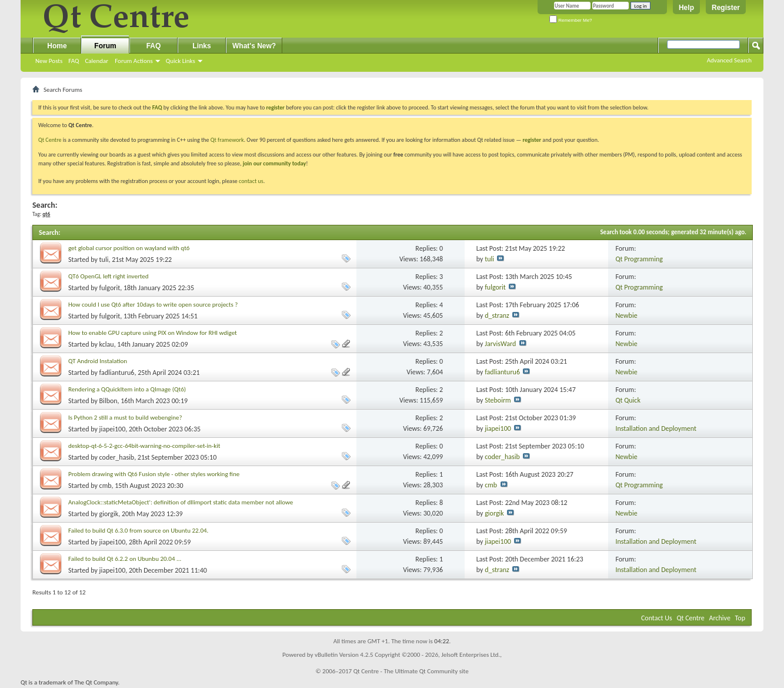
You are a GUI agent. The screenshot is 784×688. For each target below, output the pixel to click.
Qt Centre (50, 140)
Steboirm (498, 400)
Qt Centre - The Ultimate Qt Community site (411, 671)
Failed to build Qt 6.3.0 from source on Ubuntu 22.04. (138, 531)
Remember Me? (571, 20)
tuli (104, 260)
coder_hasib (117, 457)
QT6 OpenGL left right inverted (109, 276)
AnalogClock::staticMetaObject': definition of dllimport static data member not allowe (181, 502)
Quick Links (181, 61)
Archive (720, 618)
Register (726, 8)
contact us (251, 181)
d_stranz (497, 315)
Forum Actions (134, 61)
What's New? (254, 46)
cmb (106, 486)
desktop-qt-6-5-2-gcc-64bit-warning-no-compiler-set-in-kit (144, 446)
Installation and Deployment (656, 428)
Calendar (96, 61)
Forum (105, 46)
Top (740, 618)
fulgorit (110, 288)
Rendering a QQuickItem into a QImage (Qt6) (127, 389)
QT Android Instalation (98, 361)
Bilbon (109, 401)
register (532, 140)
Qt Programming (639, 259)
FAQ (74, 61)
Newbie (626, 315)
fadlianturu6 (117, 373)
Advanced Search (729, 60)
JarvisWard (500, 344)
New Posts (49, 61)
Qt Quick (628, 400)
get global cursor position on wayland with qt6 (129, 248)
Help (686, 8)
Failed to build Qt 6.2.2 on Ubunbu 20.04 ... (125, 559)
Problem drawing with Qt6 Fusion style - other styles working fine (154, 474)
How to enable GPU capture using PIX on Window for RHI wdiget (153, 333)
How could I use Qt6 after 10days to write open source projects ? (153, 305)
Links (201, 46)
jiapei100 (113, 429)
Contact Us (657, 618)
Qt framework (227, 140)
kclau (107, 344)
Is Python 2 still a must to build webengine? (125, 418)
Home (57, 46)
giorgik (109, 514)
